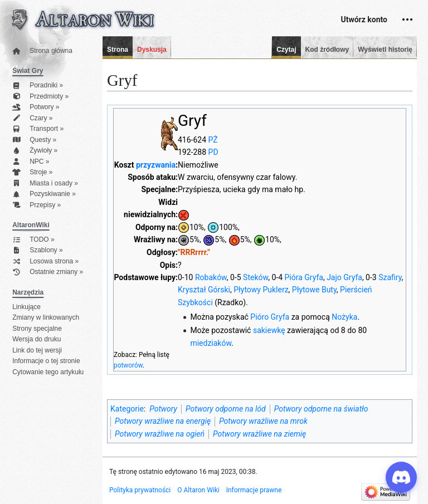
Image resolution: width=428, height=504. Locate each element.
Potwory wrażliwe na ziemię (259, 434)
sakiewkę (269, 330)
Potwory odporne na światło (321, 409)
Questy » (34, 140)
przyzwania (156, 165)
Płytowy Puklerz (261, 290)
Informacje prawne (254, 490)
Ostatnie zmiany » (48, 272)
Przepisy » (37, 205)
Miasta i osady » (45, 184)
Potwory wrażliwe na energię (163, 421)
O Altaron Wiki (198, 490)
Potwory (163, 409)
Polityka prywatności (140, 490)
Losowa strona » (45, 261)
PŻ (213, 140)
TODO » (33, 240)
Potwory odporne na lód (226, 409)
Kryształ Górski (204, 290)
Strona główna (42, 51)
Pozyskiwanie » (44, 194)
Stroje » (32, 172)
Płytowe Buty (314, 290)
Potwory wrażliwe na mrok (263, 421)
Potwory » (36, 107)
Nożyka (344, 317)
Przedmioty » (40, 97)
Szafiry (390, 277)
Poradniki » (38, 85)
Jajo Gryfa (344, 277)
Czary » (32, 118)
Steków (256, 277)
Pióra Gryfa (304, 277)
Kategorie (127, 409)
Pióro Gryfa (270, 317)
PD (213, 152)
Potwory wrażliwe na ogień (160, 434)
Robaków (211, 277)
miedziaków (211, 343)
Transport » (38, 129)
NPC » (31, 162)
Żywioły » (35, 151)
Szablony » (37, 250)
